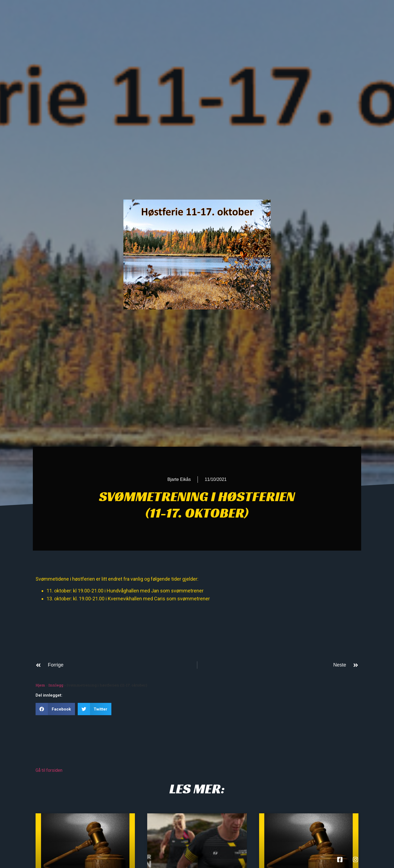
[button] (55, 709)
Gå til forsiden (49, 770)
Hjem (40, 685)
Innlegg (56, 685)
